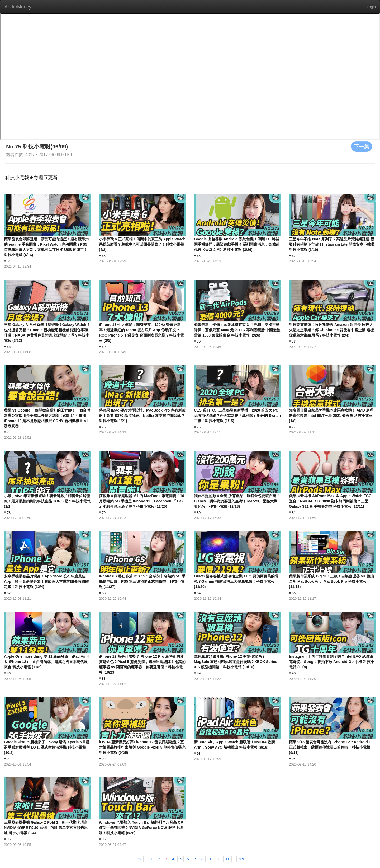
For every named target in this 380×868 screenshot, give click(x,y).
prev (138, 859)
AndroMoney (18, 7)
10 (218, 859)
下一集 (362, 146)
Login (371, 7)
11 (227, 859)
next (242, 859)
